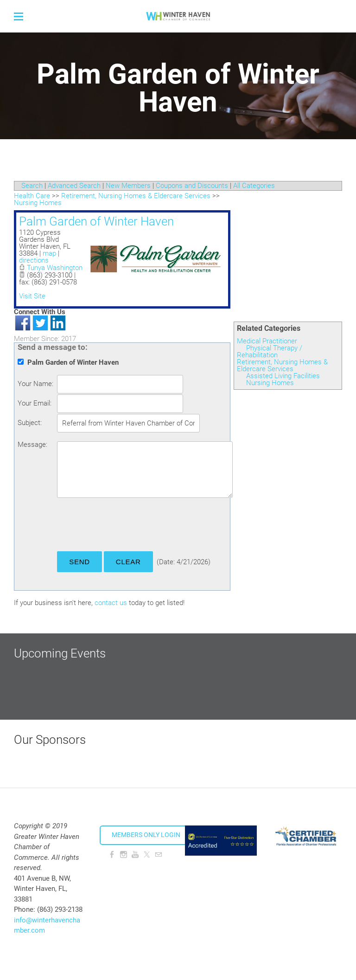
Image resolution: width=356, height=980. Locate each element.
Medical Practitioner (267, 341)
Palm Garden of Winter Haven (96, 221)
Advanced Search (74, 186)
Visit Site (32, 296)
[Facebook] (112, 855)
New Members (128, 186)
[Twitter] (147, 855)
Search (32, 186)
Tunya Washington (55, 268)
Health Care (32, 196)
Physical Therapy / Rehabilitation (270, 351)
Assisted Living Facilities (283, 376)
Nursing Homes (270, 383)
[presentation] (127, 526)
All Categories (254, 186)
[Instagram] (124, 855)
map (49, 253)
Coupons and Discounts (192, 186)
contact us (111, 603)
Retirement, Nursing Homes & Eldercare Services (282, 365)
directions (34, 260)
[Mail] (158, 855)
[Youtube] (135, 855)
